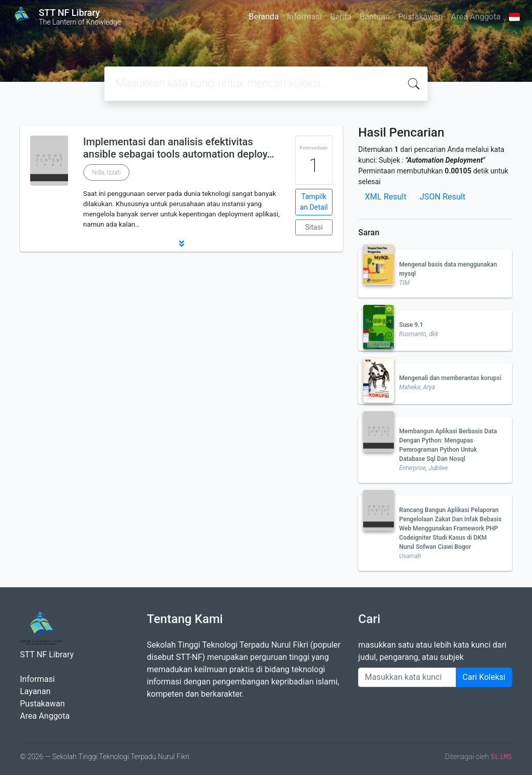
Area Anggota (476, 17)
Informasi (304, 17)
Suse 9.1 (411, 325)
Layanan (35, 691)
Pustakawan (420, 17)
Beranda (264, 17)
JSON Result (442, 197)
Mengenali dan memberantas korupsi (450, 378)
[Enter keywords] (407, 677)
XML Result (385, 197)
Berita (341, 17)
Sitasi (314, 227)
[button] (181, 243)
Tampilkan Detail (314, 202)
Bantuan (375, 17)
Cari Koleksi (484, 677)
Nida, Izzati (107, 172)
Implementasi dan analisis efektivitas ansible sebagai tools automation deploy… (179, 148)
